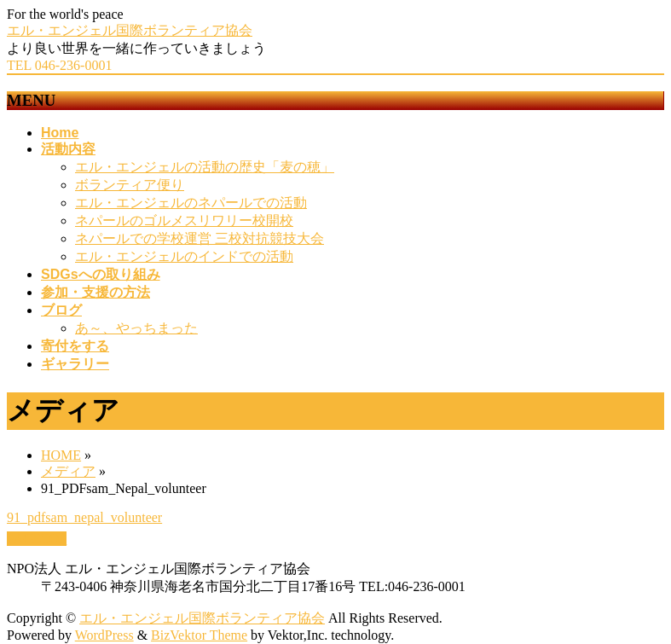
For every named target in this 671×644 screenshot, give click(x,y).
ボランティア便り (130, 185)
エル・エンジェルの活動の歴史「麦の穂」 (205, 167)
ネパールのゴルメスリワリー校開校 (184, 220)
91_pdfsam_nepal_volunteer (84, 517)
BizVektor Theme (199, 635)
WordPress (104, 635)
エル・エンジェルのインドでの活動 (184, 256)
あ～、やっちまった (136, 328)
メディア (68, 471)
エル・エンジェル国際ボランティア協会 (130, 30)
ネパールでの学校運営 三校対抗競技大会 (200, 238)
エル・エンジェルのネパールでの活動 (191, 203)
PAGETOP (37, 539)
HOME (61, 455)
